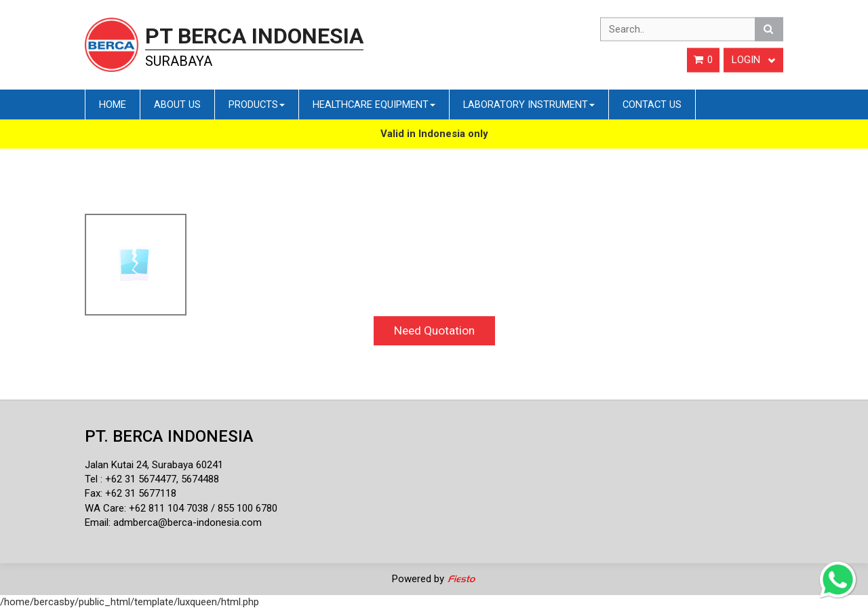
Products (257, 104)
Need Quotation (434, 330)
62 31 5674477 (144, 479)
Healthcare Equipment (374, 104)
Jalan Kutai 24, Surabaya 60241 (154, 465)
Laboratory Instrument (529, 104)
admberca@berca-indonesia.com (188, 522)
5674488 (200, 479)
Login (753, 60)
